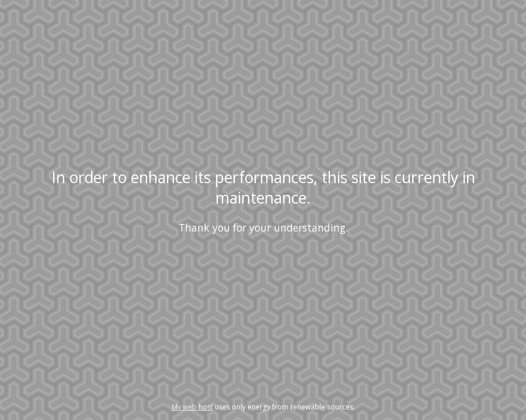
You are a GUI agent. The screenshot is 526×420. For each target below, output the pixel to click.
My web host (192, 407)
